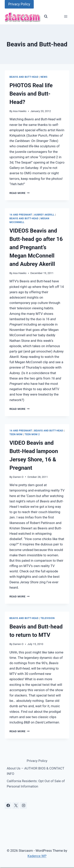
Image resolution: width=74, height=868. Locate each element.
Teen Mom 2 (32, 434)
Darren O (18, 477)
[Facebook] (8, 806)
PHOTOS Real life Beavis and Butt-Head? (31, 94)
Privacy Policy (19, 4)
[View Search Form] (46, 16)
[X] (16, 806)
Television (48, 618)
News (44, 77)
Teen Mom (16, 434)
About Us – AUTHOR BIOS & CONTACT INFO (35, 771)
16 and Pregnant (21, 215)
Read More (20, 193)
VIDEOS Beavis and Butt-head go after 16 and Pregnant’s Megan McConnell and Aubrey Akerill (36, 247)
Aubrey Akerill (44, 215)
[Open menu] (66, 17)
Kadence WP (37, 856)
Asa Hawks (20, 111)
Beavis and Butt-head (24, 77)
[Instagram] (23, 806)
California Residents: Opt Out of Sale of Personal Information (36, 784)
